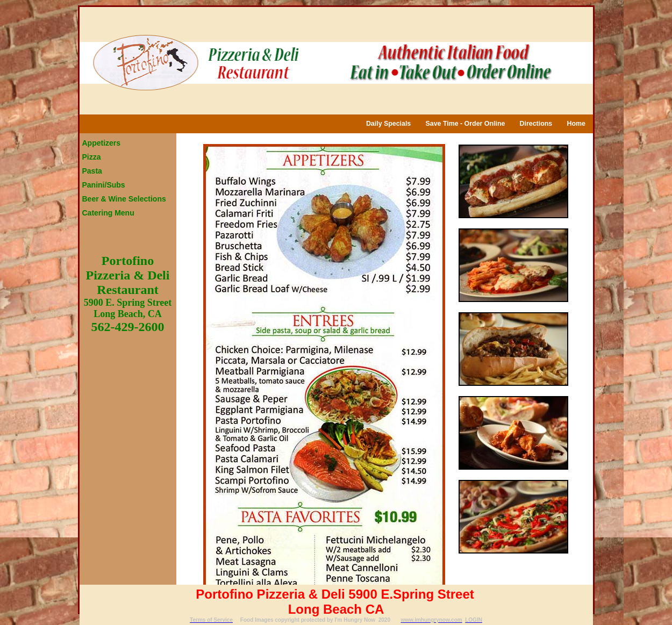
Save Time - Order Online (466, 124)
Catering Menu (108, 213)
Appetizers (102, 143)
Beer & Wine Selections (124, 199)
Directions (536, 124)
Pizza (92, 157)
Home (576, 124)
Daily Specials (388, 124)
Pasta (92, 171)
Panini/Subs (104, 185)
